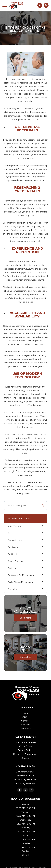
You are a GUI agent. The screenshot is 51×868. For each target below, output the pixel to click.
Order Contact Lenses (25, 742)
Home (25, 713)
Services (25, 721)
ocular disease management (21, 582)
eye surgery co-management (21, 575)
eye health (13, 554)
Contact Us (25, 657)
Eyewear (25, 725)
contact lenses (15, 540)
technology (13, 589)
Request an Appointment (25, 754)
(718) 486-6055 (29, 780)
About (25, 717)
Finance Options (25, 750)
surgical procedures (16, 561)
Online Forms (25, 746)
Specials (25, 758)
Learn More (25, 618)
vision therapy (14, 526)
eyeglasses (13, 547)
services (11, 533)
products (12, 568)
